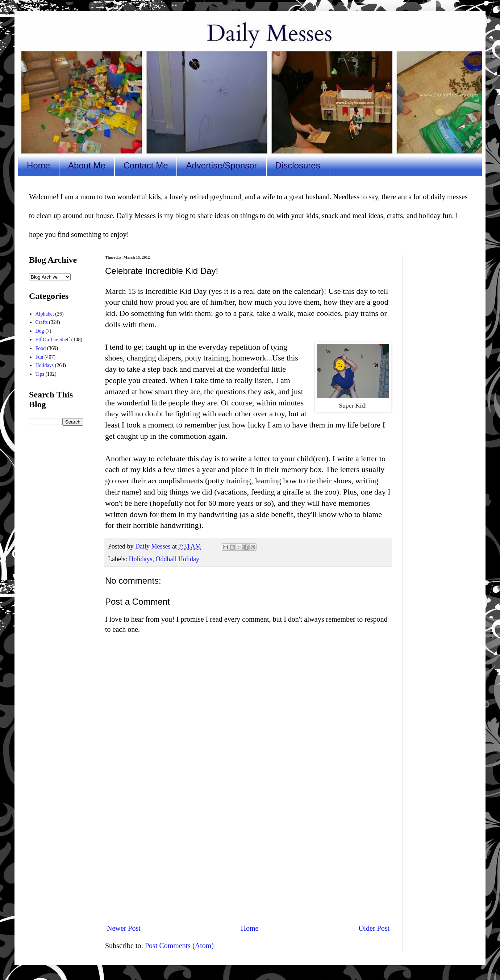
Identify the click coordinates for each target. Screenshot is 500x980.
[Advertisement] (248, 858)
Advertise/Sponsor (221, 165)
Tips (40, 374)
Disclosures (298, 165)
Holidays (140, 559)
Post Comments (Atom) (179, 946)
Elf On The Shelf (53, 340)
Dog (40, 331)
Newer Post (124, 928)
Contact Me (146, 165)
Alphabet (45, 314)
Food (41, 348)
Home (38, 165)
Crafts (42, 322)
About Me (87, 165)
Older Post (374, 928)
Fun (39, 357)
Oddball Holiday (177, 559)
